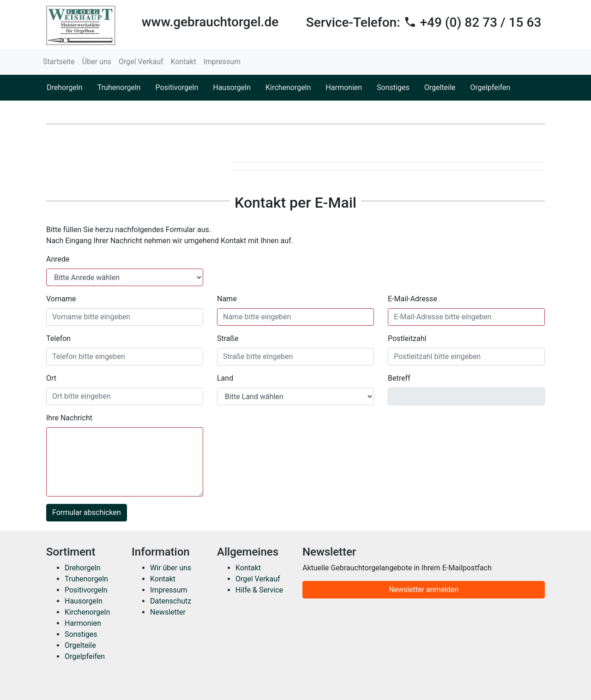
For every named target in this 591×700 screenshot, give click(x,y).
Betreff (399, 378)
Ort (51, 378)
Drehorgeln (65, 87)
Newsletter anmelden (424, 589)
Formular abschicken (87, 512)
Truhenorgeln (119, 87)
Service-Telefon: (424, 22)
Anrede (58, 259)
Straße (228, 338)
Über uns (97, 62)
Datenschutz (171, 601)
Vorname (61, 299)
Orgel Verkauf (141, 62)
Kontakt (184, 62)
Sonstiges (393, 87)
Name (227, 299)
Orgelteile (440, 87)
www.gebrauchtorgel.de (210, 22)
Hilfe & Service (259, 590)
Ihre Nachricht (69, 418)
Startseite (59, 62)
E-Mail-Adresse (413, 299)
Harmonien (344, 87)
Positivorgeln (177, 87)
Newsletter (168, 612)
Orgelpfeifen (490, 87)
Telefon (58, 338)
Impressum (222, 62)
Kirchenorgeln (288, 87)
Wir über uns (171, 568)
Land (225, 378)
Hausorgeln (232, 87)
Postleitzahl (407, 338)
